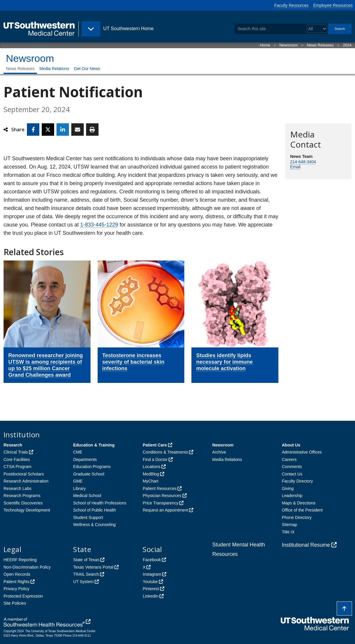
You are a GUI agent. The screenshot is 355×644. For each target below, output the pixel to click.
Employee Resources (333, 5)
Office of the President (302, 510)
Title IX (288, 532)
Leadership (292, 496)
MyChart (150, 481)
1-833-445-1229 (99, 225)
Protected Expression (23, 596)
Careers (289, 459)
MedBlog (151, 474)
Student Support (88, 517)
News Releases (320, 45)
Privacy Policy (16, 589)
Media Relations (54, 69)
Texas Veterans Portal (93, 567)
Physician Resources (162, 496)
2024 (347, 45)
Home (265, 45)
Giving (288, 488)
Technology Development (27, 510)
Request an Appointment (165, 510)
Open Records (17, 574)
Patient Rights (16, 582)
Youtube (150, 582)
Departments (85, 459)
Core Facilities (17, 459)
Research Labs (17, 488)
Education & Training (94, 445)
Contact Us (292, 474)
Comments (292, 467)
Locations (151, 467)
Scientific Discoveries (23, 503)
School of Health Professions (100, 503)
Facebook (152, 560)
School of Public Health (95, 510)
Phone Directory (297, 517)
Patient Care (155, 445)
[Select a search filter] (317, 29)
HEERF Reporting (20, 560)
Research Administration (26, 481)
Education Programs (92, 467)
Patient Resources (159, 488)
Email (295, 167)
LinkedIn (150, 596)
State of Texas (86, 560)
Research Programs (22, 496)
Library (79, 488)
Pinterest (151, 589)
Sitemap (289, 525)
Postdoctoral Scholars (24, 474)
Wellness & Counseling (94, 525)
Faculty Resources (291, 5)
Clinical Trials (16, 452)
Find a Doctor (155, 459)
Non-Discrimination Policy (27, 567)
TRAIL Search (86, 574)
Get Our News (87, 69)
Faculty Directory (297, 481)
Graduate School (89, 474)
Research (13, 445)
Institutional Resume (306, 545)
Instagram (152, 574)
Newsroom (288, 45)
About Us (291, 445)
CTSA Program (17, 467)
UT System (83, 582)
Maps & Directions (299, 503)
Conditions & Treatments (165, 452)
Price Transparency (160, 503)
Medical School (87, 496)
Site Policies (15, 603)
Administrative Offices (302, 452)
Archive (219, 452)
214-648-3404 (303, 162)
